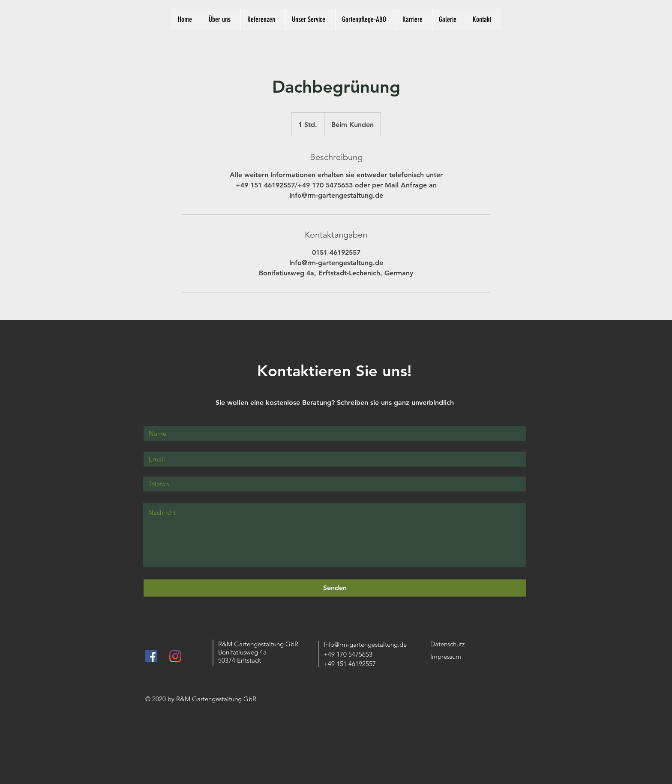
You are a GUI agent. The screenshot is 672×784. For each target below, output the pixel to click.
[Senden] (335, 588)
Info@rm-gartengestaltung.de (365, 644)
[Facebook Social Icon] (151, 656)
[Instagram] (175, 656)
